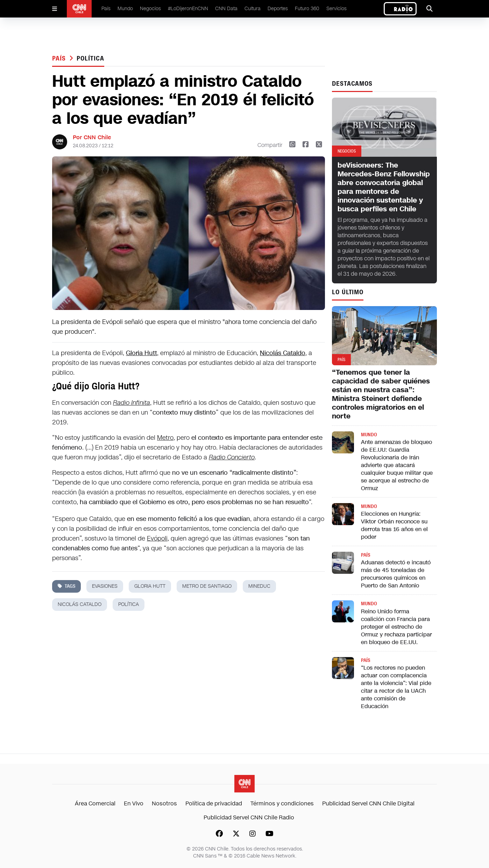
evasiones (105, 586)
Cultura (253, 9)
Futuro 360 (307, 9)
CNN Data (226, 9)
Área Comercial (95, 803)
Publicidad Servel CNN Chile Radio (249, 817)
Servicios (336, 9)
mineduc (259, 586)
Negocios (150, 9)
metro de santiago (207, 586)
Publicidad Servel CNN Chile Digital (368, 803)
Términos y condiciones (282, 803)
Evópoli (157, 538)
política (90, 58)
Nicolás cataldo (80, 604)
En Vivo (134, 803)
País (106, 9)
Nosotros (164, 803)
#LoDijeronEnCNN (188, 9)
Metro (165, 438)
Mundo (125, 9)
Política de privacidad (214, 803)
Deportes (278, 9)
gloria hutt (150, 586)
